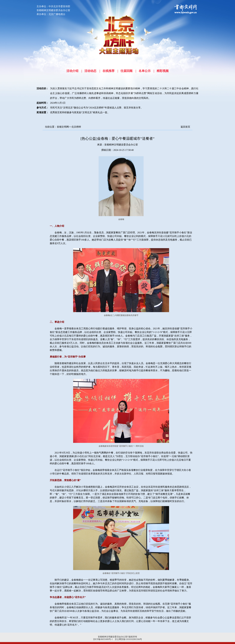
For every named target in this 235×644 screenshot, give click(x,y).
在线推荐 (109, 71)
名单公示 (145, 71)
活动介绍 (72, 71)
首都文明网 (63, 127)
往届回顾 (126, 71)
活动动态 (90, 71)
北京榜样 (76, 127)
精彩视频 (163, 71)
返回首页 (185, 127)
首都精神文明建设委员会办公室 (121, 145)
